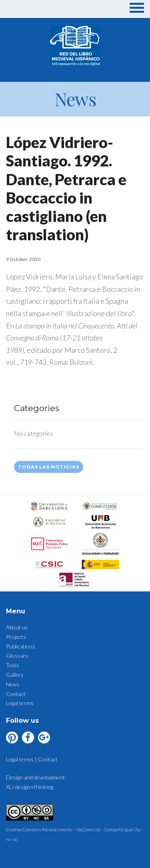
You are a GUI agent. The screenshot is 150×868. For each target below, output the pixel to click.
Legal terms (20, 703)
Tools (13, 665)
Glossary (17, 655)
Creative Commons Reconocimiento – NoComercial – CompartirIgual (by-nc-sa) (74, 830)
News (13, 684)
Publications (21, 646)
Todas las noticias (49, 467)
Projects (16, 637)
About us (17, 627)
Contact (16, 694)
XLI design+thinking (30, 787)
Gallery (15, 675)
